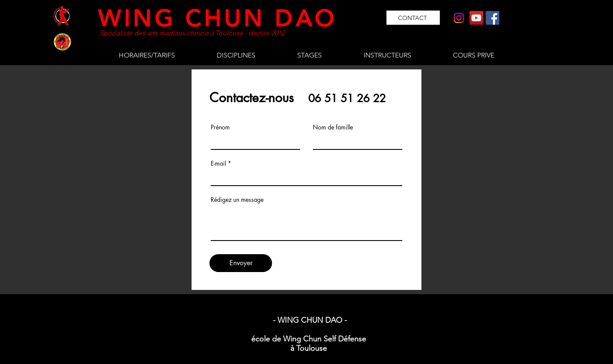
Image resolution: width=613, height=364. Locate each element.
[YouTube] (476, 18)
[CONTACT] (413, 18)
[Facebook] (493, 18)
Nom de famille (333, 127)
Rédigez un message (237, 200)
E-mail (218, 163)
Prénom (220, 127)
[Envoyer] (241, 263)
